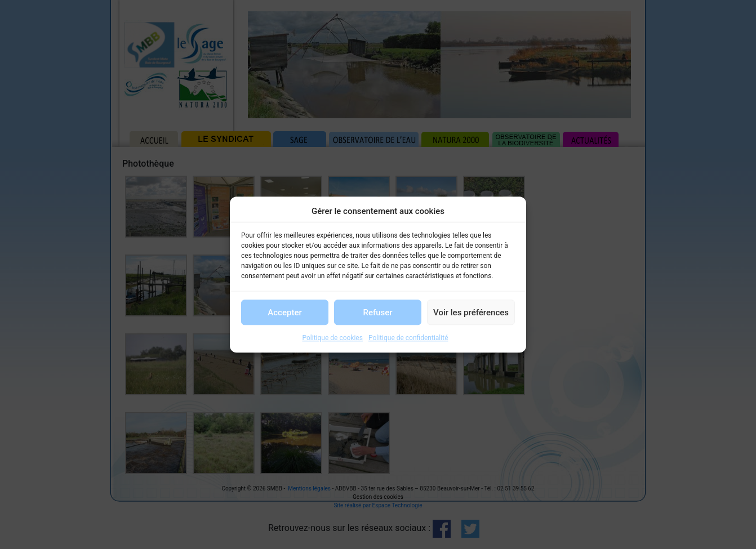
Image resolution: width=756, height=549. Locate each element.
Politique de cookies (333, 338)
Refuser (377, 313)
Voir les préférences (471, 313)
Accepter (284, 313)
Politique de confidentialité (408, 338)
